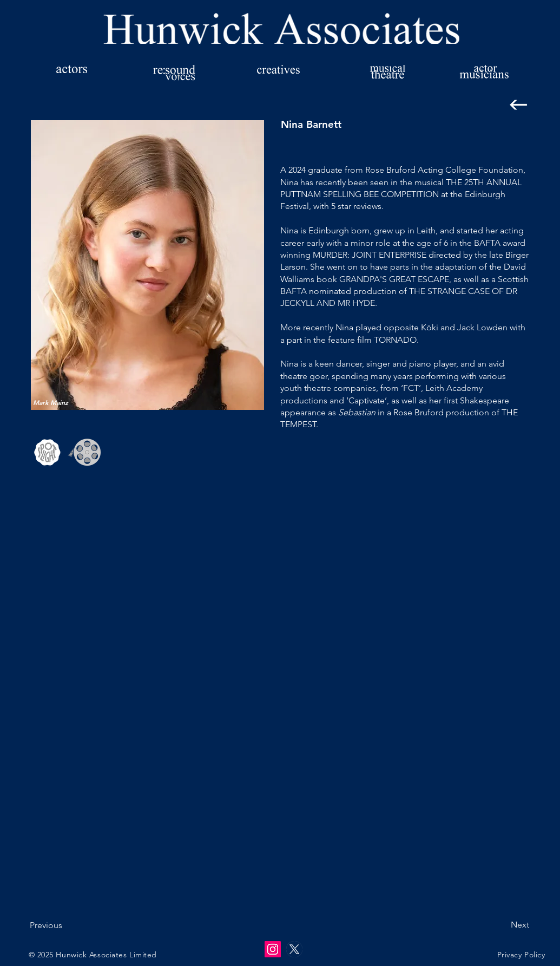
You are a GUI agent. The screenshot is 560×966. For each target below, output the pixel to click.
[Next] (502, 925)
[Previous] (65, 926)
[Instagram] (273, 949)
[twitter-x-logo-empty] (294, 949)
